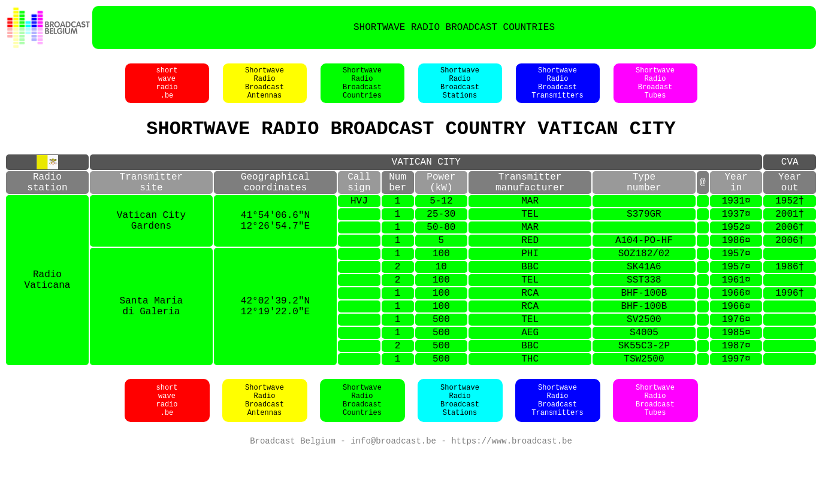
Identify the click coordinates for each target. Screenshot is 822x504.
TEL (530, 236)
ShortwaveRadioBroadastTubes (655, 89)
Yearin (736, 199)
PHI (530, 283)
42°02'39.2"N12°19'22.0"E (275, 345)
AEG (530, 377)
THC (530, 408)
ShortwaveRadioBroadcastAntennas (265, 89)
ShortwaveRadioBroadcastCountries (362, 89)
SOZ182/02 (644, 283)
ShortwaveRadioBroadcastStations (460, 89)
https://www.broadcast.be (512, 492)
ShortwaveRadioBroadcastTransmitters (557, 89)
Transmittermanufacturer (530, 199)
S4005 (644, 377)
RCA (530, 330)
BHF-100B (644, 330)
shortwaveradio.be (167, 89)
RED (530, 268)
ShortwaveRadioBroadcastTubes (655, 450)
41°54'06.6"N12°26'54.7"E (275, 244)
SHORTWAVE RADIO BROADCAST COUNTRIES (454, 28)
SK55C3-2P (644, 392)
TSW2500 (644, 408)
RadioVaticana (48, 314)
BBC (530, 299)
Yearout (790, 199)
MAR (530, 221)
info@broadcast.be (393, 492)
